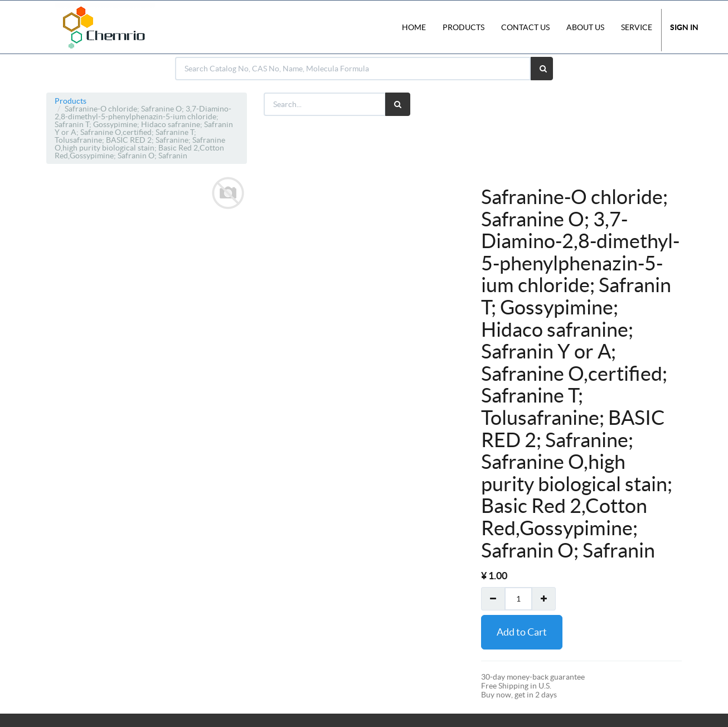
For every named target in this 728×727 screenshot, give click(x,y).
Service (637, 27)
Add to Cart (522, 632)
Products (71, 101)
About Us (585, 27)
